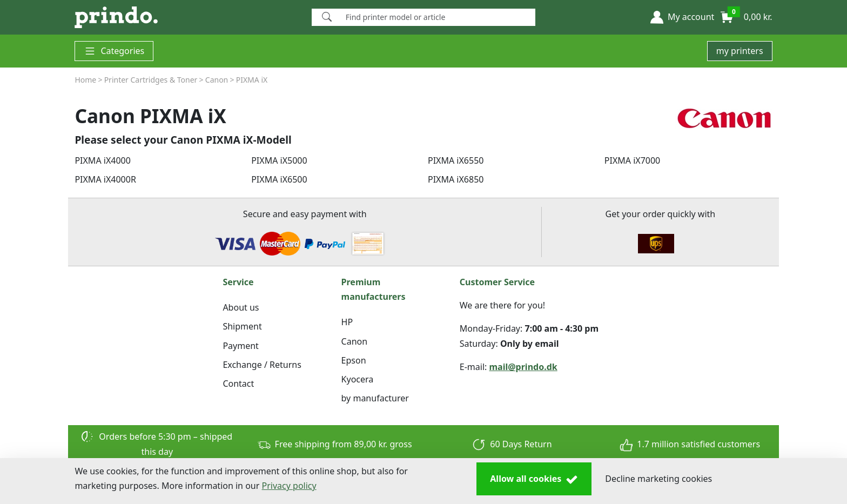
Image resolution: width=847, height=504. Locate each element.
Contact (238, 384)
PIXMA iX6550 (456, 160)
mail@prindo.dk (523, 367)
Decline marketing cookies (658, 479)
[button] (682, 17)
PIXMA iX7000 (633, 160)
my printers (740, 51)
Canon (355, 341)
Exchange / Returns (262, 365)
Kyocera (358, 379)
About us (241, 307)
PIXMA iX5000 (279, 160)
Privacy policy (289, 486)
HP (347, 322)
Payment (240, 346)
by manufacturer (375, 398)
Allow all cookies (534, 479)
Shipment (242, 326)
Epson (354, 360)
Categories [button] (114, 51)
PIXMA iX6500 (279, 179)
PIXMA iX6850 (456, 179)
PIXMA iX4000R (105, 179)
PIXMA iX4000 (103, 160)
